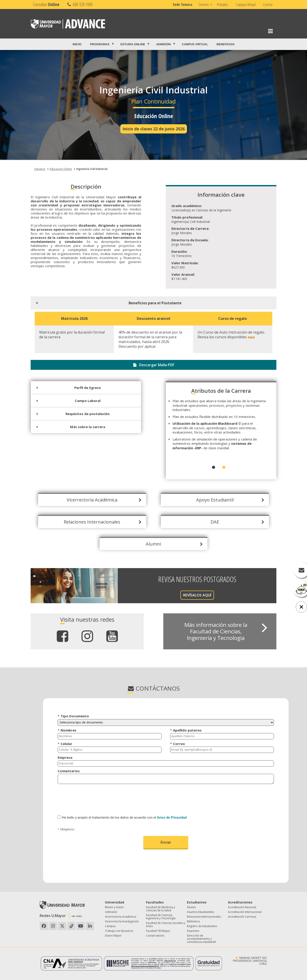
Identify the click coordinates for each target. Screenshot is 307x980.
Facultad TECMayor (158, 931)
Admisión (163, 44)
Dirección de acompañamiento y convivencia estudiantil (201, 939)
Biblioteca (193, 921)
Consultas (46, 4)
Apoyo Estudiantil (211, 500)
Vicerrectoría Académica (88, 500)
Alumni (150, 544)
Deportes (193, 931)
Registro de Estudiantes (202, 926)
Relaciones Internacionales (88, 522)
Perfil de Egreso (84, 388)
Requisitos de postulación (84, 414)
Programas (100, 44)
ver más (77, 916)
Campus (110, 926)
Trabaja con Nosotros (119, 931)
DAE (211, 522)
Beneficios (225, 44)
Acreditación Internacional (245, 912)
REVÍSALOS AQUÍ (194, 595)
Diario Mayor (113, 936)
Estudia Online (133, 44)
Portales (223, 5)
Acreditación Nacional (242, 907)
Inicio (77, 44)
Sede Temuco (183, 5)
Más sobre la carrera (84, 427)
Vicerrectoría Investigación (122, 921)
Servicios (204, 5)
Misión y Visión (114, 907)
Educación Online (61, 169)
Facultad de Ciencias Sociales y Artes (166, 925)
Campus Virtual (246, 5)
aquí (247, 337)
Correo (268, 5)
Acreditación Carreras (242, 917)
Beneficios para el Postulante (152, 303)
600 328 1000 (79, 4)
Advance (40, 169)
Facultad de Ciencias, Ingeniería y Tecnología (161, 917)
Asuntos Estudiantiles (200, 912)
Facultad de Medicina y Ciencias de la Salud (160, 909)
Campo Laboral (84, 401)
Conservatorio (155, 936)
